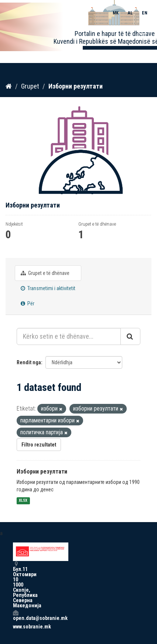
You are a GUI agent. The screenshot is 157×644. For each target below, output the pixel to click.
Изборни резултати (76, 86)
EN (145, 13)
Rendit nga (29, 362)
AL (130, 13)
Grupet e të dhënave (45, 273)
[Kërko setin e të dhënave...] (69, 336)
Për (28, 303)
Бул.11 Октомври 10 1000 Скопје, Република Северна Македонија (16, 585)
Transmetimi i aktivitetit (48, 288)
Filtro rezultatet (39, 445)
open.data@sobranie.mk (16, 615)
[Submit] (130, 336)
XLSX (23, 500)
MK (116, 13)
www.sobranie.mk (16, 627)
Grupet (30, 86)
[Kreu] (9, 86)
